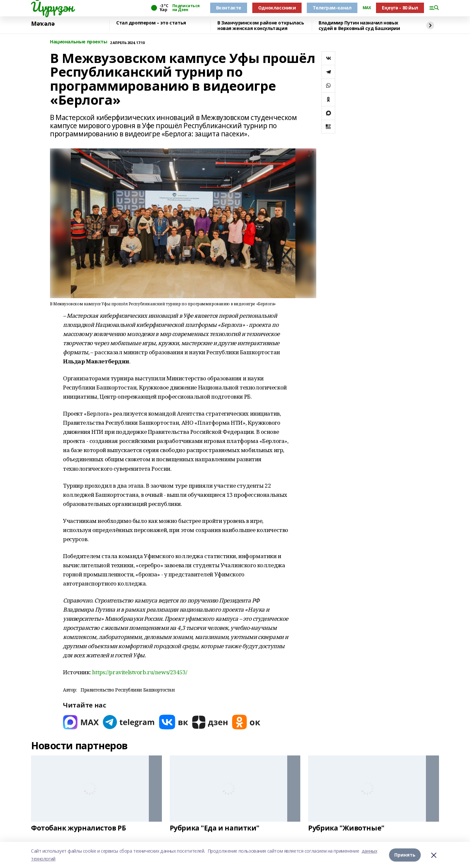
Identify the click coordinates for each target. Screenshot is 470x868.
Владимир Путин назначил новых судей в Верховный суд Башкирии (359, 26)
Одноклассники (277, 8)
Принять (405, 855)
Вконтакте (229, 8)
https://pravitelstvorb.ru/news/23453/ (140, 672)
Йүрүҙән (52, 7)
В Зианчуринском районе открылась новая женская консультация (261, 26)
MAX (367, 8)
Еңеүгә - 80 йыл (400, 8)
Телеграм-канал (332, 8)
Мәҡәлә (43, 24)
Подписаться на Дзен (186, 8)
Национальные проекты (79, 42)
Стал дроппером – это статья (151, 23)
